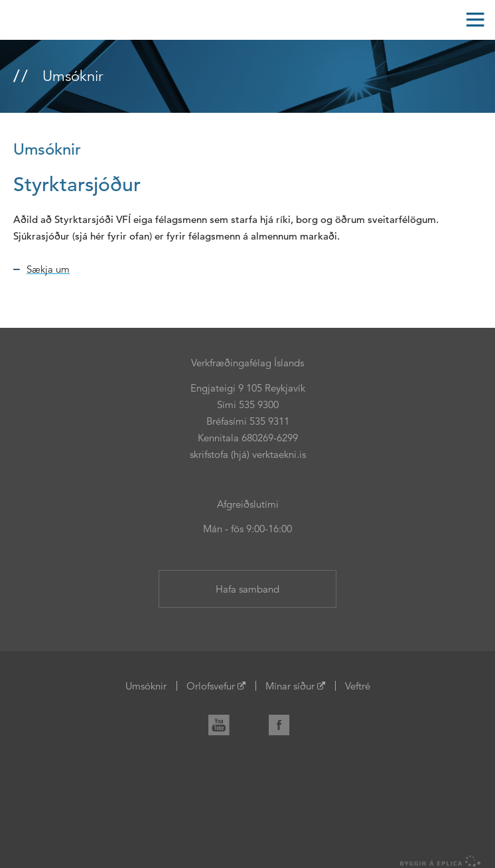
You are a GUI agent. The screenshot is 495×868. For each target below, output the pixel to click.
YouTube (224, 722)
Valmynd (475, 20)
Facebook (285, 722)
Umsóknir (146, 686)
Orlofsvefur (211, 686)
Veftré (358, 686)
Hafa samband (247, 589)
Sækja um (48, 269)
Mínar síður (290, 686)
